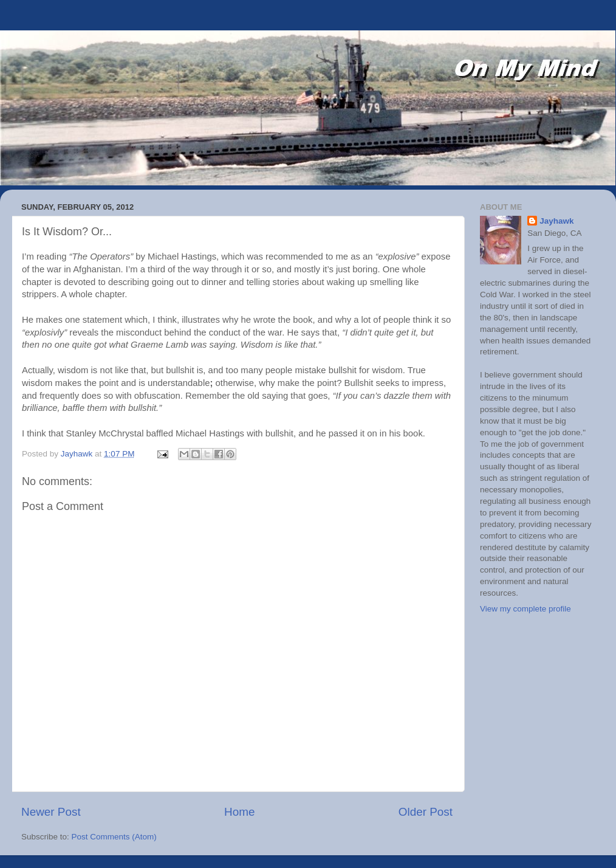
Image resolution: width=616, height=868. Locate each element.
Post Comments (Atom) (114, 837)
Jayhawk (556, 221)
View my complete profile (525, 609)
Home (239, 812)
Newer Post (51, 812)
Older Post (426, 812)
